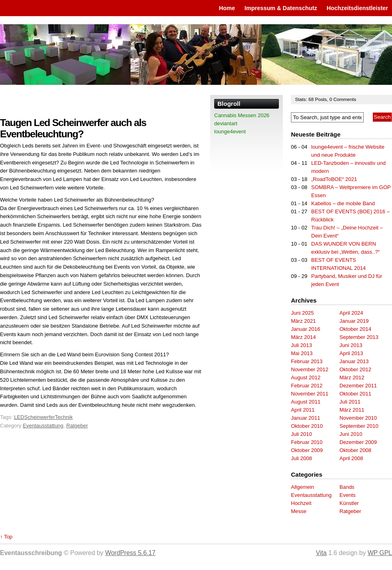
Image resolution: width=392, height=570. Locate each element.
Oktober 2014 (355, 329)
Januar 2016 (306, 329)
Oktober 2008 (355, 450)
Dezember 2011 (358, 386)
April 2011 (303, 410)
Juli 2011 (350, 402)
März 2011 (352, 410)
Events (348, 495)
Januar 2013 (354, 361)
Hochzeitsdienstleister (357, 8)
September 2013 (359, 337)
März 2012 (352, 378)
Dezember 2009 (358, 442)
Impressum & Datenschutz (281, 8)
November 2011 (310, 394)
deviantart (226, 123)
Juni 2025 (302, 313)
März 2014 (303, 337)
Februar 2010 (307, 442)
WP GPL (380, 553)
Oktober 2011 (355, 394)
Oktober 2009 (307, 450)
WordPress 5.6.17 (130, 553)
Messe (299, 511)
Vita (321, 553)
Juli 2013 (301, 345)
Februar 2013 (307, 361)
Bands (347, 487)
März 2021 (303, 321)
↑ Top (6, 537)
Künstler (349, 503)
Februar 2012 (307, 386)
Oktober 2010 (307, 426)
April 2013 (351, 353)
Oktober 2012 (355, 369)
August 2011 (306, 402)
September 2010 (359, 426)
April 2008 (351, 458)
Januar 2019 (354, 321)
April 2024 (351, 313)
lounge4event (230, 131)
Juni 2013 (351, 345)
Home (227, 8)
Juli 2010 (301, 434)
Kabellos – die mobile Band (343, 203)
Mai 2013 (302, 353)
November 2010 (358, 418)
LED (19, 417)
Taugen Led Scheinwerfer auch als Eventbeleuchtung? (73, 128)
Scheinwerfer (40, 417)
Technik (64, 417)
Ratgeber (77, 426)
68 (312, 99)
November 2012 (310, 369)
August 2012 (306, 378)
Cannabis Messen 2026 (242, 115)
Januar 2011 (306, 418)
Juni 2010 (351, 434)
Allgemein (302, 487)
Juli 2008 (301, 458)
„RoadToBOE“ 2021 (334, 179)
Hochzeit (301, 503)
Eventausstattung (43, 426)
